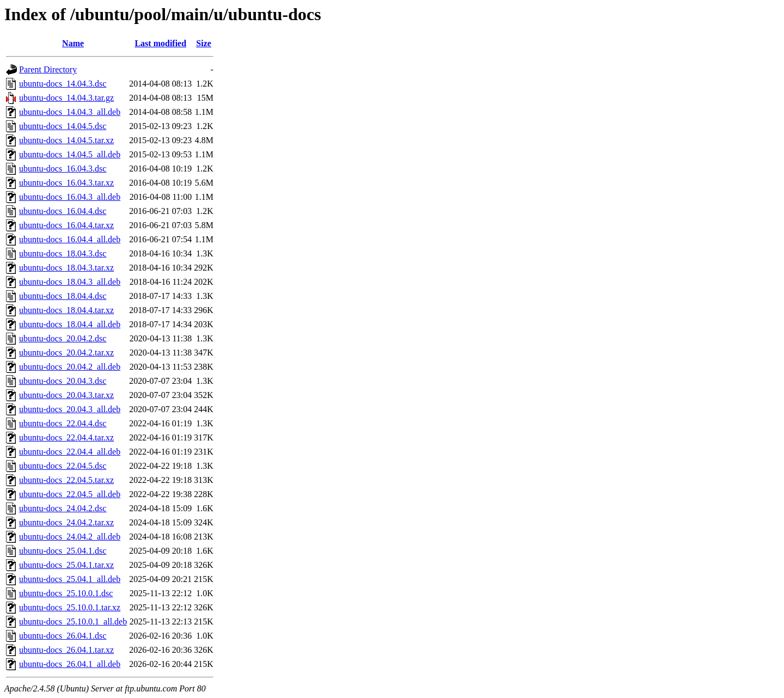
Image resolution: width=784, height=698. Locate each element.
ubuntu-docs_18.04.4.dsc (63, 296)
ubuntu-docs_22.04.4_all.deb (70, 452)
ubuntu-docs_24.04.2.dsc (63, 508)
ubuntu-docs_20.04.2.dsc (63, 338)
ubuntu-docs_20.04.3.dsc (63, 381)
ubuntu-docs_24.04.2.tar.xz (66, 522)
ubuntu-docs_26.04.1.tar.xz (66, 650)
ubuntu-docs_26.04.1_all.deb (70, 664)
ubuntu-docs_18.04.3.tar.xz (66, 268)
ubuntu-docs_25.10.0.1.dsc (66, 593)
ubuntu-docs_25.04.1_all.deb (70, 579)
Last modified (160, 43)
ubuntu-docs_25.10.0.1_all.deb (73, 622)
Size (204, 43)
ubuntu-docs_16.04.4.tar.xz (66, 225)
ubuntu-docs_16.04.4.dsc (63, 211)
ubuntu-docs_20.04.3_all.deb (70, 409)
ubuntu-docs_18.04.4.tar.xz (66, 310)
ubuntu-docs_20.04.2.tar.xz (66, 353)
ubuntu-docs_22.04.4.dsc (63, 423)
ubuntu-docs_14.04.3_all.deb (70, 112)
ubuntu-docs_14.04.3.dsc (63, 84)
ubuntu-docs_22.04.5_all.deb (70, 494)
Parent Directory (48, 69)
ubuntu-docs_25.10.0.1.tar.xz (70, 607)
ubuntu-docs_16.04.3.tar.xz (66, 183)
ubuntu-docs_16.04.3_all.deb (70, 197)
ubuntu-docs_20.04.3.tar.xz (66, 395)
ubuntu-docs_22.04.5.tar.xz (66, 480)
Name (73, 43)
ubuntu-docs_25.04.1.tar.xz (66, 565)
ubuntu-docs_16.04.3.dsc (63, 169)
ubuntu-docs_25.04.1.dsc (63, 551)
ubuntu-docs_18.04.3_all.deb (70, 282)
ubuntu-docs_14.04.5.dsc (63, 126)
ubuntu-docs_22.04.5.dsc (63, 466)
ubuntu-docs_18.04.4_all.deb (70, 324)
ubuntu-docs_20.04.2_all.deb (70, 367)
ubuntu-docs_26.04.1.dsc (63, 636)
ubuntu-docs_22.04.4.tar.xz (66, 437)
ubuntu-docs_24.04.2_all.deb (70, 537)
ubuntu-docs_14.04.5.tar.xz (66, 140)
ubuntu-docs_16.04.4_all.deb (70, 239)
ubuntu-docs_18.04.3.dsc (63, 253)
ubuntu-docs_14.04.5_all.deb (70, 154)
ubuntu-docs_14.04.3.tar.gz (66, 98)
